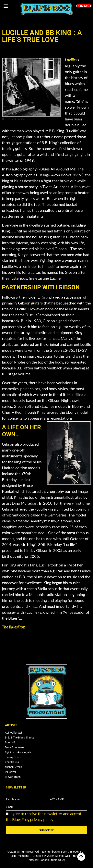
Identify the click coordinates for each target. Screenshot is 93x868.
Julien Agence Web (59, 856)
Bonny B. (10, 742)
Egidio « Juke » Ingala (18, 752)
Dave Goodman (14, 747)
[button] (6, 6)
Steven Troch (13, 777)
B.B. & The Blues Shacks (20, 738)
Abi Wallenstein (14, 733)
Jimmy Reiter (13, 757)
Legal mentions (20, 856)
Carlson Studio (48, 860)
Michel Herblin (13, 767)
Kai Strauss (12, 762)
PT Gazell (11, 772)
